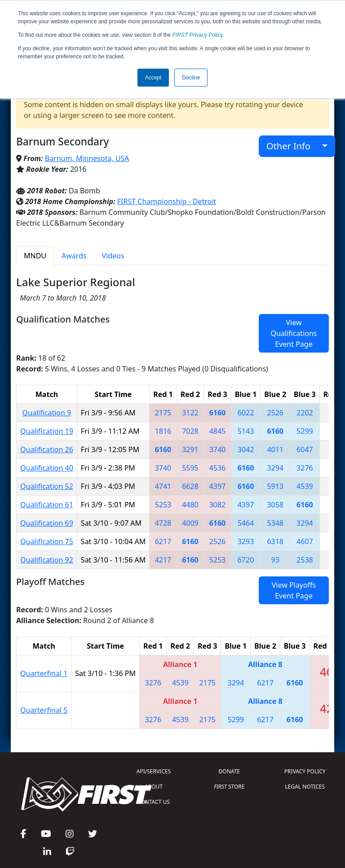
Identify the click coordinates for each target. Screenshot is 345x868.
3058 (275, 505)
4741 (163, 486)
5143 (246, 431)
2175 (163, 413)
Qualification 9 (47, 413)
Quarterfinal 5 (44, 710)
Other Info (293, 146)
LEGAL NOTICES (305, 787)
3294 (275, 468)
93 (275, 560)
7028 (190, 431)
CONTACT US (154, 802)
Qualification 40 (47, 468)
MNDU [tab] (35, 256)
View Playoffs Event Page (294, 590)
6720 (246, 560)
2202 (305, 413)
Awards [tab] (74, 256)
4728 (163, 523)
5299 (305, 431)
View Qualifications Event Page (294, 333)
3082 (218, 505)
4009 (190, 523)
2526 (275, 413)
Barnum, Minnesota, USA (87, 158)
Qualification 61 (47, 505)
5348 (275, 523)
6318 (275, 541)
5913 (275, 486)
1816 (163, 431)
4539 (305, 486)
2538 (305, 560)
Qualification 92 (47, 560)
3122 (190, 413)
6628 (190, 486)
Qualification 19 (47, 431)
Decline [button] (191, 78)
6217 (163, 541)
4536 (218, 468)
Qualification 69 (47, 523)
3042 (246, 449)
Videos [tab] (113, 256)
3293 (246, 541)
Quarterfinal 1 (44, 673)
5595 (190, 468)
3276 (305, 468)
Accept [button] (153, 78)
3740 (218, 449)
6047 (305, 449)
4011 (275, 449)
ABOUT (154, 787)
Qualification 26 (47, 449)
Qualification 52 (47, 486)
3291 (190, 449)
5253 (163, 505)
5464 (246, 523)
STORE (229, 787)
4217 (163, 560)
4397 (218, 486)
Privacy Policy (198, 35)
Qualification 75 (47, 541)
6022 (246, 413)
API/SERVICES (154, 771)
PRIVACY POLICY (305, 771)
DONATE (229, 771)
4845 (218, 431)
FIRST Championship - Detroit (167, 201)
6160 (218, 413)
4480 (190, 505)
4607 (305, 541)
